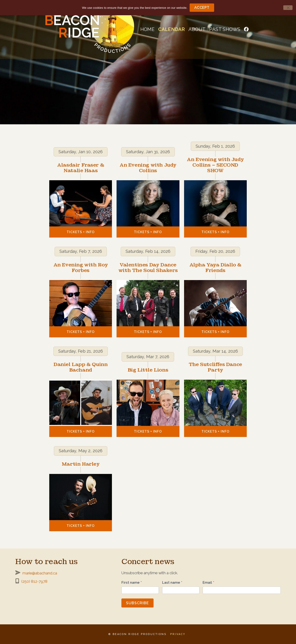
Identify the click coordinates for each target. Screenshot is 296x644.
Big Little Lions (148, 370)
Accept (202, 8)
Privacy (178, 634)
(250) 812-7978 (34, 581)
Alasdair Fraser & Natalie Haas (81, 168)
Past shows (225, 29)
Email (208, 583)
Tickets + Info (81, 232)
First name (132, 583)
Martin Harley (81, 464)
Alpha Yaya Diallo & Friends (215, 268)
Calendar (171, 29)
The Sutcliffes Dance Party (215, 367)
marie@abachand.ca (40, 573)
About (197, 29)
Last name (172, 583)
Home (148, 29)
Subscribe (137, 603)
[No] (288, 8)
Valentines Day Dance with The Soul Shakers (148, 268)
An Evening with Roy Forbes (81, 268)
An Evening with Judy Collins (148, 168)
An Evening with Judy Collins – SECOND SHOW (215, 165)
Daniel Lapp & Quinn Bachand (81, 367)
